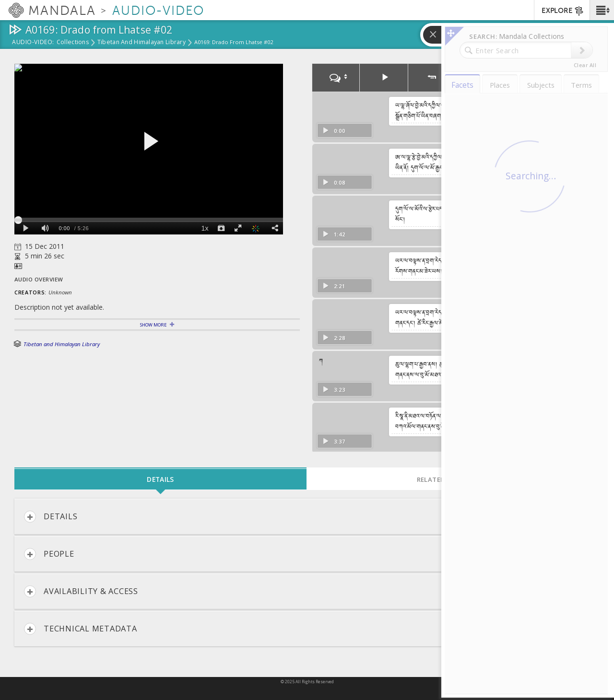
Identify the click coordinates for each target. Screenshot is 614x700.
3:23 (334, 390)
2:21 (334, 286)
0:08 (334, 182)
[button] (602, 10)
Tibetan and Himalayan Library (142, 43)
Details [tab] (160, 479)
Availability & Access (81, 591)
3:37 (334, 441)
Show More (153, 325)
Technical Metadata (81, 629)
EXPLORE (563, 11)
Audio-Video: (33, 43)
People (49, 554)
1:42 (334, 234)
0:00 (334, 131)
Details (51, 517)
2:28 (334, 338)
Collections (73, 43)
